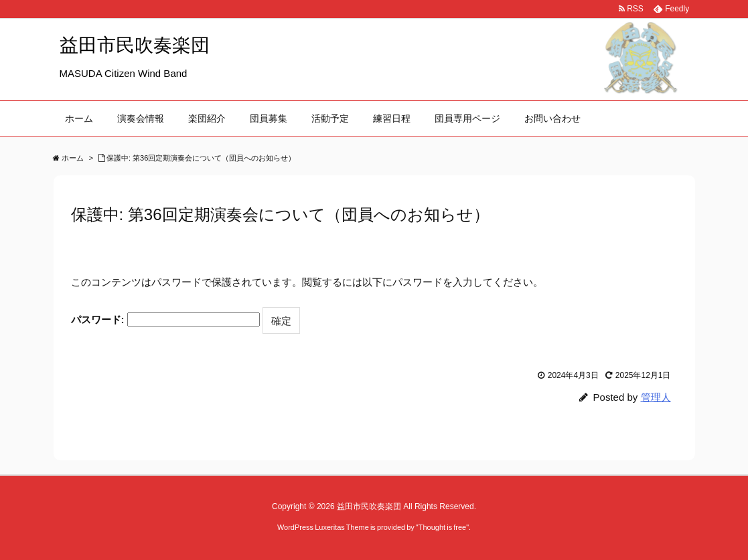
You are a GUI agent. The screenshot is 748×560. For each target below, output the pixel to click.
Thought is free (442, 527)
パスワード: (165, 319)
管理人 (656, 397)
